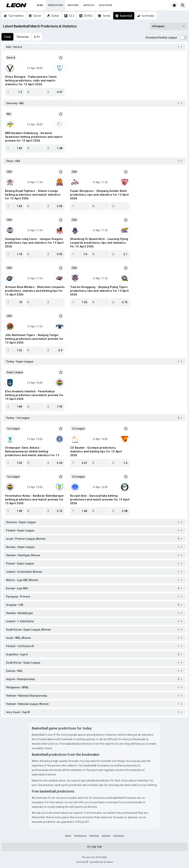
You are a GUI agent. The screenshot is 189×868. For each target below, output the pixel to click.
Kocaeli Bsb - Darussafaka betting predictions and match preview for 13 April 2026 (100, 500)
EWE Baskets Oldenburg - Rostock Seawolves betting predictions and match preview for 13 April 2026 (34, 137)
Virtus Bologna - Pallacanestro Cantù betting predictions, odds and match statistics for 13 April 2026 (31, 81)
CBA (9, 172)
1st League (13, 429)
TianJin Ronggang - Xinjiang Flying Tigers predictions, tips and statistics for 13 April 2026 (99, 291)
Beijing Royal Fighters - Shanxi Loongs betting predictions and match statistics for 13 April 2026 (33, 195)
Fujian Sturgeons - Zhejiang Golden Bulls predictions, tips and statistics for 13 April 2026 (99, 195)
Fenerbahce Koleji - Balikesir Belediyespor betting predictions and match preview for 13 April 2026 (35, 500)
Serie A (11, 58)
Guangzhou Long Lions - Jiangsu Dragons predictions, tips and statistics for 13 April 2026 (34, 243)
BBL (9, 114)
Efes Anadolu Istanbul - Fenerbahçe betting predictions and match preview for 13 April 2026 (34, 395)
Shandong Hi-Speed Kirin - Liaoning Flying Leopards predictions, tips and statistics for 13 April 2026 (99, 243)
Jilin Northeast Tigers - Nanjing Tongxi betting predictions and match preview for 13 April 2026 (34, 339)
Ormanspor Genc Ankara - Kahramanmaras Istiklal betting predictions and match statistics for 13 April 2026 (32, 452)
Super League (15, 372)
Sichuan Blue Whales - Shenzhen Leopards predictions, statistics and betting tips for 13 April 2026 (35, 291)
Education (106, 5)
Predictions (56, 5)
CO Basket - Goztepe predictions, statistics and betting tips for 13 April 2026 (96, 451)
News (40, 5)
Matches (73, 5)
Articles (89, 5)
